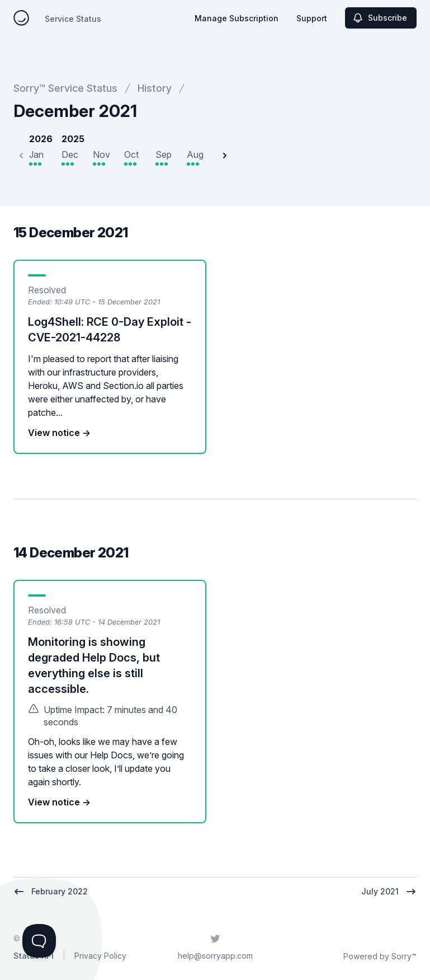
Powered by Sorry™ (380, 956)
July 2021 (389, 892)
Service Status (73, 19)
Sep (164, 154)
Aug (195, 154)
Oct (131, 154)
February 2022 (51, 892)
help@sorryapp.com (215, 956)
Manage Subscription (237, 18)
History (155, 88)
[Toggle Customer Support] (39, 941)
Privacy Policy (100, 956)
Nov (101, 154)
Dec (70, 154)
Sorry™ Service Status (65, 88)
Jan (36, 154)
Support (312, 18)
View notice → (59, 433)
